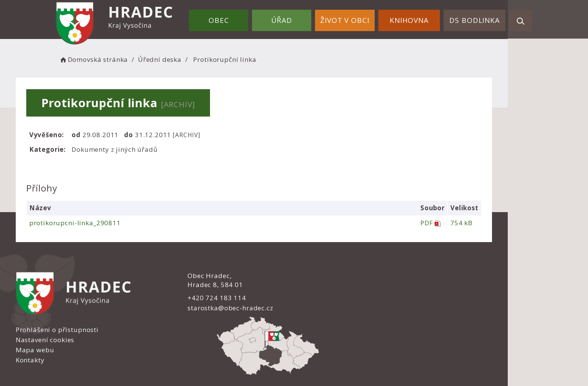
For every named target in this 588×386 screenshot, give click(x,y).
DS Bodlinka (477, 18)
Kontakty (314, 307)
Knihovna (415, 18)
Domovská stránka (139, 58)
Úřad (296, 18)
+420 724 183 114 (207, 297)
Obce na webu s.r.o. (373, 355)
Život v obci (355, 18)
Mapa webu (319, 297)
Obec (237, 18)
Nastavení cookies (329, 286)
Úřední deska (206, 58)
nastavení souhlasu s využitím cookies (425, 364)
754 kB (501, 223)
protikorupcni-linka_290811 (116, 223)
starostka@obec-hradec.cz (220, 308)
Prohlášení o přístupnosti (341, 276)
